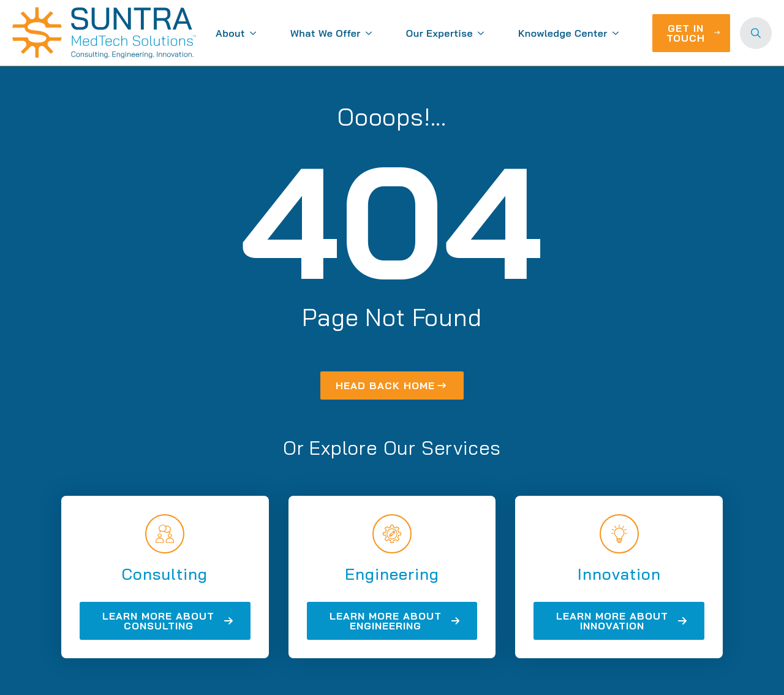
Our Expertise (439, 33)
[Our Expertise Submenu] (483, 33)
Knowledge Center (563, 33)
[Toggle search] (756, 33)
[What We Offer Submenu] (371, 33)
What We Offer (326, 33)
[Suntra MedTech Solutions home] (104, 33)
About (230, 33)
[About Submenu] (255, 33)
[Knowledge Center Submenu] (618, 33)
